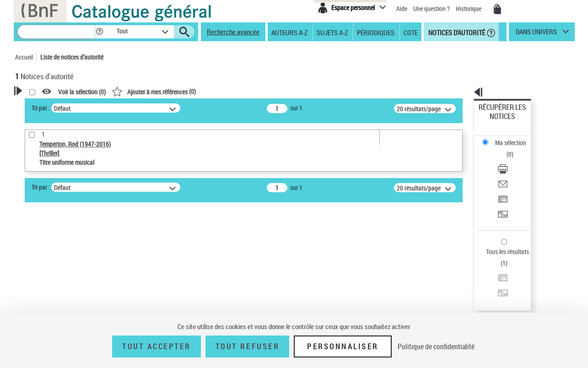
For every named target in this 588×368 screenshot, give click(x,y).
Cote (411, 32)
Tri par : (158, 108)
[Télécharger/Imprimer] (514, 138)
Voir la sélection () (200, 92)
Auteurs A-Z (289, 32)
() (271, 91)
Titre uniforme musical (61, 277)
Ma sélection (496, 122)
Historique (469, 8)
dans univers (536, 34)
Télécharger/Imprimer (507, 138)
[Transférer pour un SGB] (514, 171)
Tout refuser (247, 346)
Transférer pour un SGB (509, 170)
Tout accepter (156, 346)
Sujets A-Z (332, 32)
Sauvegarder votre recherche (72, 214)
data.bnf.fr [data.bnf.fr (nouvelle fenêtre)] (472, 280)
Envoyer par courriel (505, 149)
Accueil (24, 57)
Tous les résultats (502, 196)
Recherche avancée (233, 32)
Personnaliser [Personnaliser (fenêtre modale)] (343, 346)
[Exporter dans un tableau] (514, 160)
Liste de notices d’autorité (72, 57)
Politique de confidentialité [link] (436, 346)
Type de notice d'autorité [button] (59, 249)
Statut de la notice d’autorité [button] (65, 291)
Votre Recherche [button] (53, 106)
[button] (99, 32)
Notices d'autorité (456, 32)
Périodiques (376, 32)
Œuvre (36, 263)
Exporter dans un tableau (512, 160)
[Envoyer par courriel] (514, 149)
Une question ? (432, 8)
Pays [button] (31, 306)
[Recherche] (56, 32)
